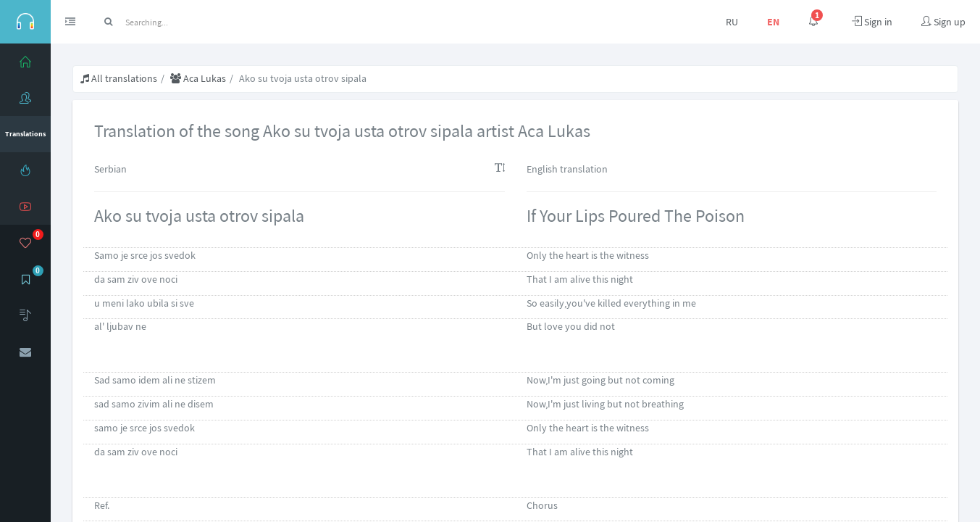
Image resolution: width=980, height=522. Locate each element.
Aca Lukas (198, 78)
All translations (119, 78)
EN (773, 22)
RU (732, 22)
